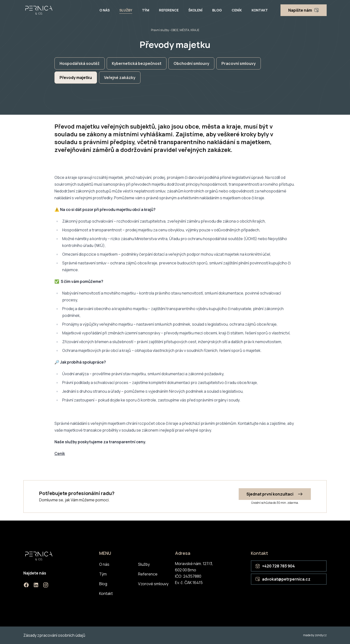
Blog (217, 10)
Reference (169, 10)
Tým (146, 10)
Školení (195, 10)
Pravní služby (160, 30)
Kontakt (260, 10)
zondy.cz (321, 635)
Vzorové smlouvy (153, 584)
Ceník (237, 10)
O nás (105, 10)
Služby (126, 10)
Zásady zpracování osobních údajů (54, 635)
